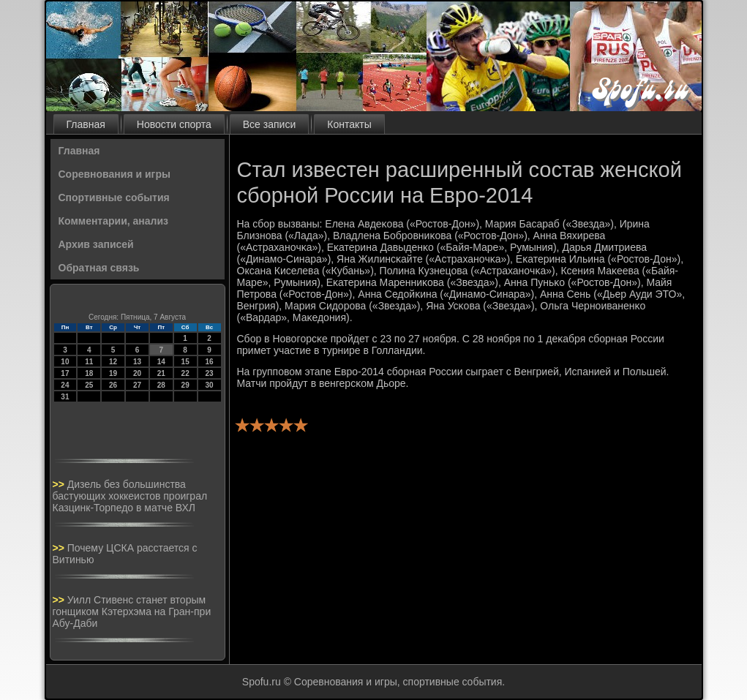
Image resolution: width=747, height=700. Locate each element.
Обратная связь (99, 268)
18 (89, 373)
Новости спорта (174, 124)
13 (137, 362)
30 (209, 385)
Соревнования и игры (115, 174)
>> (60, 484)
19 (113, 373)
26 (113, 385)
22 (185, 373)
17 (65, 373)
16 (209, 362)
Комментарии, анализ (114, 221)
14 (161, 362)
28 (161, 385)
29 (185, 385)
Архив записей (96, 244)
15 (185, 362)
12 (113, 362)
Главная (86, 124)
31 (65, 397)
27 (137, 385)
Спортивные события (114, 197)
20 (137, 373)
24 (65, 385)
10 (65, 362)
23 (209, 373)
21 (161, 373)
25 (89, 385)
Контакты (349, 124)
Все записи (269, 124)
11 (89, 362)
